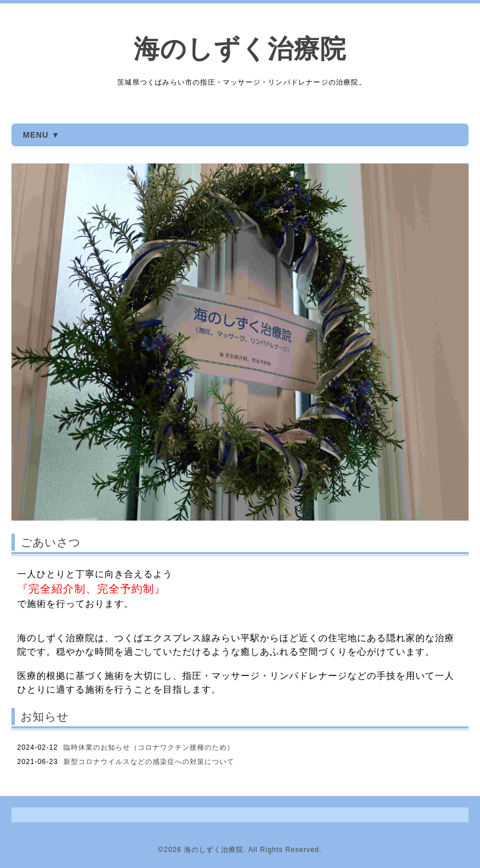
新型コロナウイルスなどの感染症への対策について (149, 762)
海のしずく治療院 (240, 49)
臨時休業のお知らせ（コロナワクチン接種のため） (149, 747)
